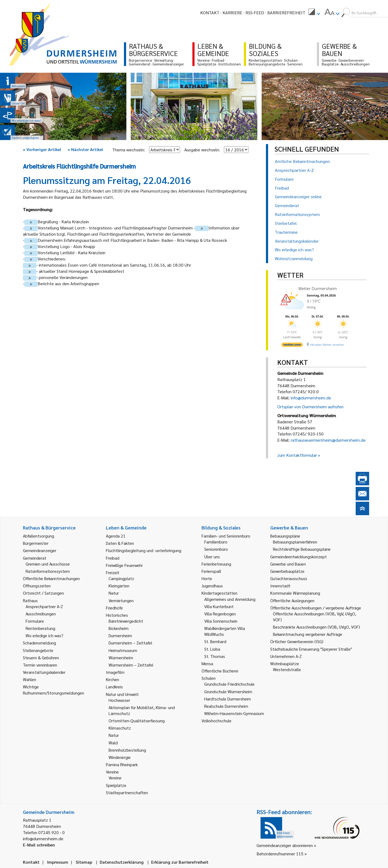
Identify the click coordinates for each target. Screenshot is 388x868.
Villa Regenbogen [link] (220, 614)
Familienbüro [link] (216, 542)
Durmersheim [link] (120, 635)
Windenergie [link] (120, 757)
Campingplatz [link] (121, 578)
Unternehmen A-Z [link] (286, 656)
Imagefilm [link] (115, 672)
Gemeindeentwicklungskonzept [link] (299, 557)
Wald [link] (113, 743)
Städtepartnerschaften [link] (127, 792)
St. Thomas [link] (215, 656)
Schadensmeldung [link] (39, 643)
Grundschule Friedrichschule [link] (229, 684)
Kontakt (210, 13)
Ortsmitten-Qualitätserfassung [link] (137, 721)
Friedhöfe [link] (114, 608)
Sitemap (84, 862)
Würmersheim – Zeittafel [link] (131, 665)
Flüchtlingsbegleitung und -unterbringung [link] (144, 550)
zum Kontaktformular (297, 455)
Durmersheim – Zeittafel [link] (130, 643)
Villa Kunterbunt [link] (219, 606)
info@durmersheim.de (311, 398)
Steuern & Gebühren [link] (41, 658)
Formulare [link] (35, 621)
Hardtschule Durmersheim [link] (228, 699)
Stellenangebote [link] (38, 650)
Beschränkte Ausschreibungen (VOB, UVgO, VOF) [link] (316, 627)
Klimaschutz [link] (120, 728)
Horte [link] (207, 578)
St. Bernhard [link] (215, 641)
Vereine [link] (115, 778)
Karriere (232, 13)
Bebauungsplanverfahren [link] (295, 542)
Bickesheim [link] (119, 628)
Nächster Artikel (85, 149)
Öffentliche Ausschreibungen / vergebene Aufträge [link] (316, 608)
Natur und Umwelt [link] (122, 694)
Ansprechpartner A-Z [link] (44, 606)
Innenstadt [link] (280, 586)
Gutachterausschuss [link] (289, 578)
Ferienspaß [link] (211, 571)
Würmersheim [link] (121, 658)
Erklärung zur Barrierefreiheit (180, 862)
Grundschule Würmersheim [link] (228, 691)
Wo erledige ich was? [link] (44, 635)
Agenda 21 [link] (116, 536)
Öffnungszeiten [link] (37, 586)
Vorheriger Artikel (42, 149)
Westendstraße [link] (287, 669)
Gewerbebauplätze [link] (287, 571)
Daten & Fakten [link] (120, 543)
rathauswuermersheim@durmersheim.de (328, 440)
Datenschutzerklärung (122, 862)
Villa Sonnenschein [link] (221, 621)
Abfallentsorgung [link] (39, 536)
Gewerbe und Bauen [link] (288, 564)
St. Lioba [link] (212, 649)
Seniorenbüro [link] (216, 549)
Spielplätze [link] (116, 785)
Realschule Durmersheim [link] (226, 706)
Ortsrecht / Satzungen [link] (43, 593)
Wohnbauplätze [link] (285, 663)
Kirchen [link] (112, 679)
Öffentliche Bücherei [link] (220, 671)
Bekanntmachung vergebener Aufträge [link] (308, 634)
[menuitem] (314, 13)
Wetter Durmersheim (318, 288)
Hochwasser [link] (119, 700)
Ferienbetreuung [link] (216, 564)
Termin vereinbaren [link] (40, 665)
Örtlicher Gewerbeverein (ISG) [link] (297, 641)
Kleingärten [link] (119, 586)
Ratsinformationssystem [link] (48, 571)
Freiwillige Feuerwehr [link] (124, 565)
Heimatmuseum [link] (123, 650)
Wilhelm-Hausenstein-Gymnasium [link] (234, 713)
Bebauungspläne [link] (285, 536)
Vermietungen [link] (121, 600)
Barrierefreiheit (286, 13)
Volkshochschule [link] (216, 721)
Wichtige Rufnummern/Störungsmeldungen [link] (53, 690)
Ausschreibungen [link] (41, 614)
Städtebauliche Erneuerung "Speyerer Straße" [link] (311, 649)
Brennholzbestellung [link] (127, 750)
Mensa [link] (207, 663)
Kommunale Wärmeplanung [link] (295, 593)
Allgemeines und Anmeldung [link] (230, 599)
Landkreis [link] (114, 687)
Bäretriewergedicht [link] (126, 621)
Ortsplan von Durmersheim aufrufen (310, 407)
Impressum (58, 862)
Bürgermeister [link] (36, 543)
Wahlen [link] (30, 679)
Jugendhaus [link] (212, 586)
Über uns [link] (212, 557)
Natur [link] (114, 593)
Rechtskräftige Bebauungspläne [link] (302, 549)
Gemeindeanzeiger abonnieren (285, 845)
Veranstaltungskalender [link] (44, 672)
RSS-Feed (255, 13)
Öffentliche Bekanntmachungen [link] (51, 578)
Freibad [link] (113, 558)
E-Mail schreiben (39, 845)
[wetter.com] (292, 346)
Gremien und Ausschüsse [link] (48, 564)
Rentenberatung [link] (40, 628)
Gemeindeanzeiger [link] (40, 550)
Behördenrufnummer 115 (280, 854)
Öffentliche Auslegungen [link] (292, 600)
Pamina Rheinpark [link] (122, 764)
